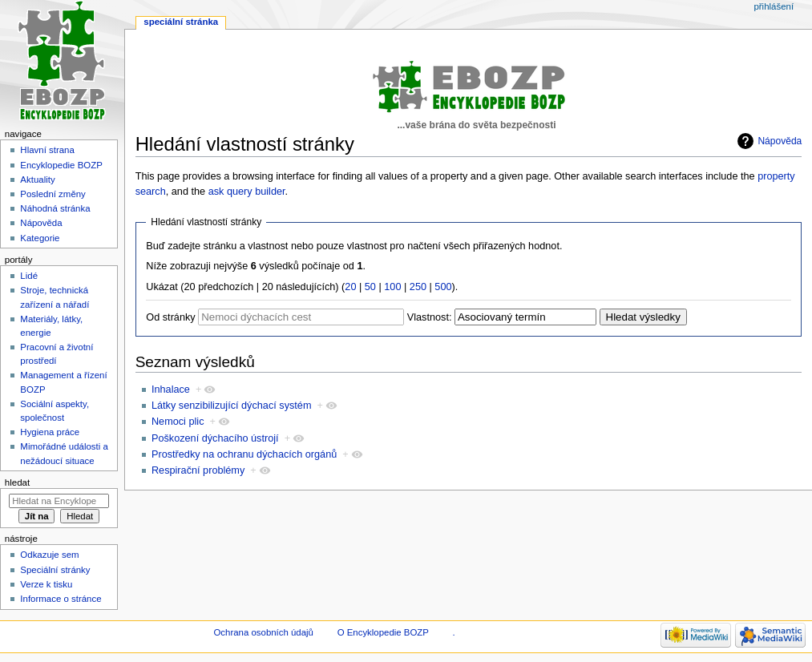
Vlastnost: (430, 317)
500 (443, 287)
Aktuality (37, 180)
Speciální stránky (55, 570)
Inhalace (171, 390)
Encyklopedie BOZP (61, 165)
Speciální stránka (181, 22)
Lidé (29, 276)
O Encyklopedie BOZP (383, 632)
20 (350, 287)
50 (370, 287)
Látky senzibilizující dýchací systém (232, 406)
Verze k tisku (46, 584)
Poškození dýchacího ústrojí (215, 438)
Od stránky (170, 317)
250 (418, 287)
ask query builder (247, 192)
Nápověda (780, 141)
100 (392, 287)
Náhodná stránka (55, 208)
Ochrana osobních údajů (263, 632)
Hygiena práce (50, 432)
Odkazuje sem (49, 555)
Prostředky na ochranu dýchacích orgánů (244, 454)
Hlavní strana (47, 150)
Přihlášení (774, 6)
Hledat (17, 482)
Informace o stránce (61, 599)
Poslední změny (53, 194)
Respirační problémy (198, 470)
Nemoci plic (178, 422)
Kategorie (40, 238)
